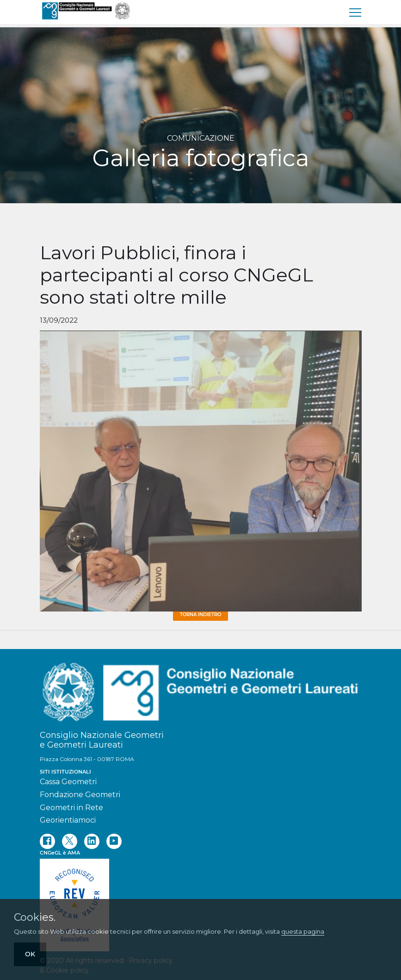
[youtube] (114, 841)
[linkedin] (92, 841)
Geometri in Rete (71, 808)
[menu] (356, 12)
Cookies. (35, 918)
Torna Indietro (200, 615)
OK (30, 954)
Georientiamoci (68, 820)
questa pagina (303, 931)
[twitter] (70, 841)
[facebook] (47, 841)
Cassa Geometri (68, 782)
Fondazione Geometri (80, 795)
